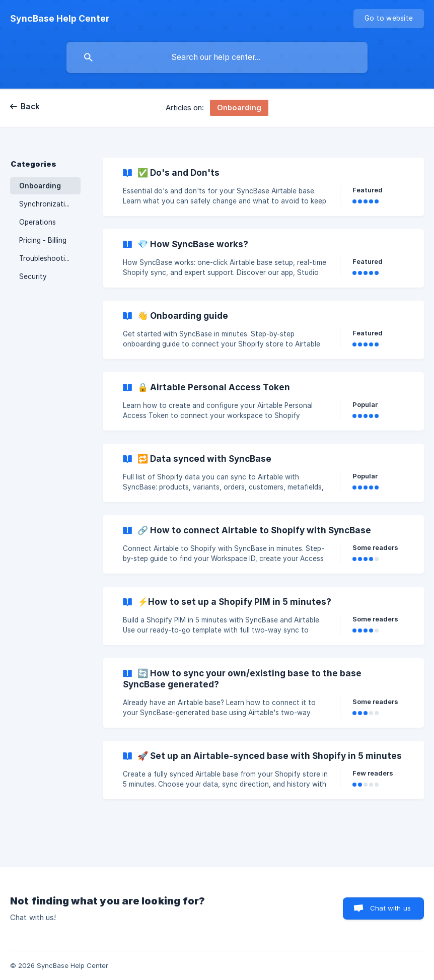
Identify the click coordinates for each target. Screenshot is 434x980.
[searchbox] (217, 57)
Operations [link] (38, 222)
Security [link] (33, 276)
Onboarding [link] (40, 186)
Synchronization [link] (46, 204)
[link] (263, 187)
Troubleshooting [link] (46, 258)
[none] (60, 19)
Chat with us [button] (390, 908)
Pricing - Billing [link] (43, 240)
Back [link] (30, 107)
